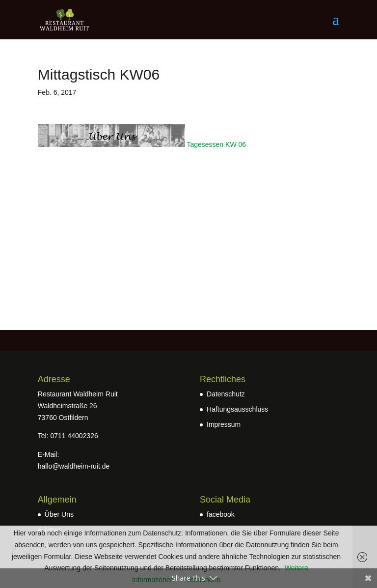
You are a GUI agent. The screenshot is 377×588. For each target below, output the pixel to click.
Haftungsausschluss (237, 409)
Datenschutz (226, 394)
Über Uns (59, 514)
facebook (221, 514)
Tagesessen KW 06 (216, 144)
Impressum (224, 424)
